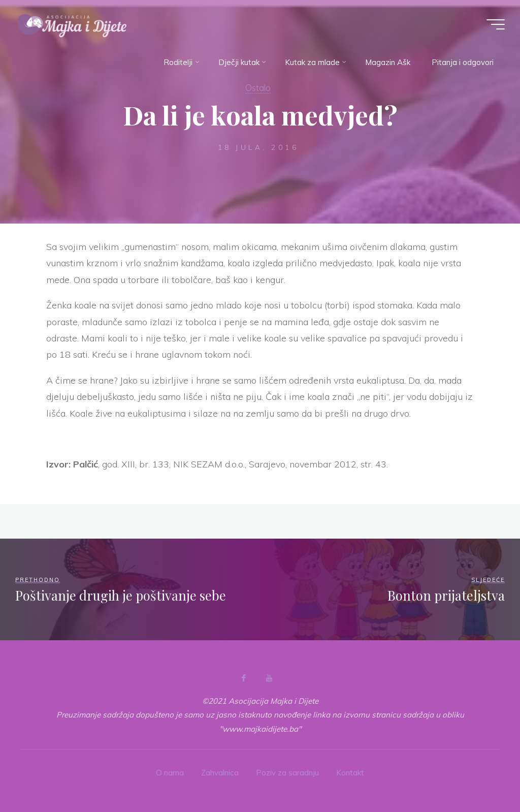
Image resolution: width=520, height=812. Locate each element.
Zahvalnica (220, 773)
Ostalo (258, 88)
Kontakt (350, 773)
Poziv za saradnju (287, 773)
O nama (170, 773)
